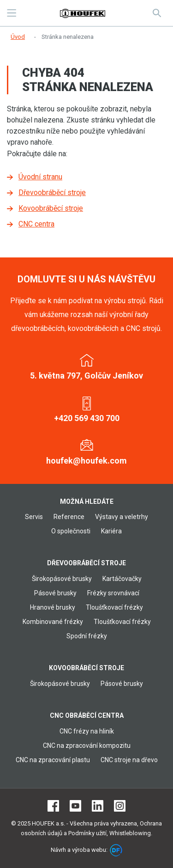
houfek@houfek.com (86, 461)
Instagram (120, 806)
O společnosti (71, 531)
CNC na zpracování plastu (53, 760)
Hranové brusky (53, 607)
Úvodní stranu (40, 177)
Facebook (53, 806)
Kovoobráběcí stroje (51, 208)
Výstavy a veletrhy (122, 517)
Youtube (75, 806)
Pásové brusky (55, 593)
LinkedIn (98, 806)
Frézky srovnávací (113, 593)
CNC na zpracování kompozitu (87, 746)
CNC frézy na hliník (87, 731)
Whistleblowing (130, 833)
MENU (12, 13)
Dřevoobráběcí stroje (52, 193)
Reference (69, 517)
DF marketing (116, 850)
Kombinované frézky (53, 622)
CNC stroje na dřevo (129, 760)
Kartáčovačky (122, 579)
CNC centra (36, 224)
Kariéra (111, 531)
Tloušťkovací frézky (114, 607)
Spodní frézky (87, 636)
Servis (34, 517)
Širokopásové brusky (62, 579)
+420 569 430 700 (87, 418)
